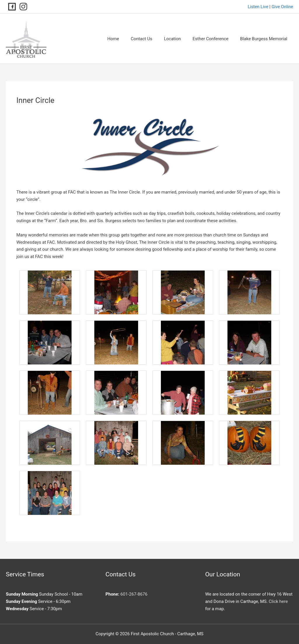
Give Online (282, 7)
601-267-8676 (134, 594)
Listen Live (258, 7)
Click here (278, 601)
